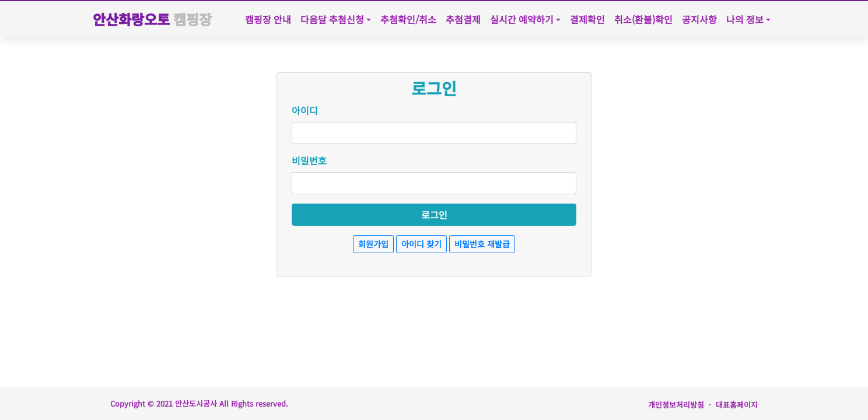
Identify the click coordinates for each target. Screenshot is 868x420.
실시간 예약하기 (522, 19)
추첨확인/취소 (408, 19)
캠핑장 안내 (268, 19)
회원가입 (373, 244)
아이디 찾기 (421, 244)
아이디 (305, 110)
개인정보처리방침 (676, 405)
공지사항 (699, 19)
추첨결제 (463, 19)
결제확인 (587, 19)
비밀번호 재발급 (482, 244)
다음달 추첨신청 (332, 19)
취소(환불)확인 (643, 19)
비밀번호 (309, 160)
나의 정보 (745, 19)
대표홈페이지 (737, 405)
